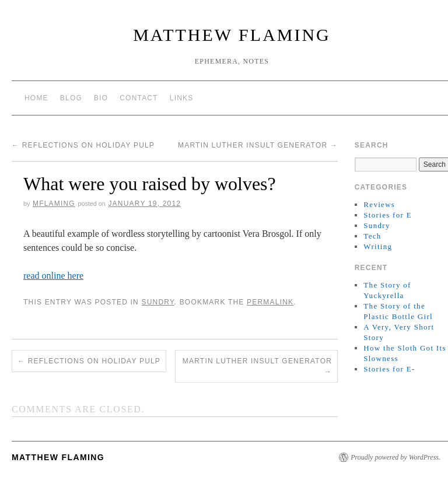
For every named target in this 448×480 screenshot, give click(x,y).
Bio (101, 98)
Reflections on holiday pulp (83, 145)
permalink (270, 302)
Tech (372, 236)
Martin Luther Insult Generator (258, 145)
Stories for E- (389, 369)
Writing (378, 246)
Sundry (157, 302)
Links (182, 98)
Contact (139, 98)
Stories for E (388, 215)
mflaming (54, 204)
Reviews (379, 204)
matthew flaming (232, 35)
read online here (53, 276)
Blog (71, 98)
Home (36, 98)
